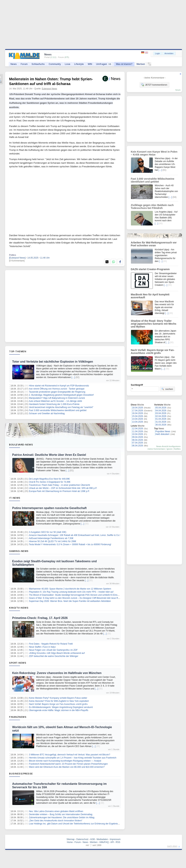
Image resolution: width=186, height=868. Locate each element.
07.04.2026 (138, 443)
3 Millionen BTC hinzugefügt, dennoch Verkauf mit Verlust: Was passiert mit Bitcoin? (69, 755)
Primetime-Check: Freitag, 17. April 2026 (40, 618)
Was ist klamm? (124, 64)
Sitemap (70, 839)
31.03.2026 (161, 422)
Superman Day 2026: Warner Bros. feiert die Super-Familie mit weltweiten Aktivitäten (70, 601)
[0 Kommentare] (17, 261)
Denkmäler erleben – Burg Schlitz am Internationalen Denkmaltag (61, 814)
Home (70, 842)
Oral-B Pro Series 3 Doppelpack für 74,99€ (50, 482)
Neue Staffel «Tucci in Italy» (42, 647)
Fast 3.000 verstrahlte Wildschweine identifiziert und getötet (58, 410)
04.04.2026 (161, 411)
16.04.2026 (138, 413)
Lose (68, 64)
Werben (141, 64)
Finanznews (18, 717)
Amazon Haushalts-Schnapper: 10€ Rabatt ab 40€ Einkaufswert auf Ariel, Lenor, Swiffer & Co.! (75, 535)
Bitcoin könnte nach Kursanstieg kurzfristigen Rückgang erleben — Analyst (65, 761)
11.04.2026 (138, 431)
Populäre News (163, 431)
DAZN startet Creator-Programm (150, 269)
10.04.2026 (138, 434)
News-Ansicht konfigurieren (168, 446)
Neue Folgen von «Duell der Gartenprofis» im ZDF (53, 650)
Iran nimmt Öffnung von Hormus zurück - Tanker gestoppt (57, 389)
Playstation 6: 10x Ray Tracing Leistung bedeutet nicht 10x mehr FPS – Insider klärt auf (71, 592)
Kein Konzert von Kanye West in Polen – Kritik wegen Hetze (154, 153)
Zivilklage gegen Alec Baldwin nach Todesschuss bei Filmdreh (152, 207)
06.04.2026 (138, 446)
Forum (24, 64)
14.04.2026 (138, 419)
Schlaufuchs (38, 64)
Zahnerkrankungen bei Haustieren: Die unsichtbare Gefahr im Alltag (62, 817)
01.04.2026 (161, 419)
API (112, 842)
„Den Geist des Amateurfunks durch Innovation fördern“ (56, 821)
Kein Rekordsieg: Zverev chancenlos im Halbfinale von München (57, 673)
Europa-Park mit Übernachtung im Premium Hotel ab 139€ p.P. (59, 491)
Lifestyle (79, 64)
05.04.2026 (161, 408)
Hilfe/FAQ (104, 842)
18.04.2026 (138, 408)
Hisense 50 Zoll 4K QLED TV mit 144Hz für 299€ (52, 541)
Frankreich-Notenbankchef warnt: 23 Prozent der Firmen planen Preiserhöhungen (68, 764)
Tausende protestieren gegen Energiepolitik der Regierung (57, 392)
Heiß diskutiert (162, 434)
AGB (92, 839)
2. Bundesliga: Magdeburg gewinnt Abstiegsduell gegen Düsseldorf (61, 395)
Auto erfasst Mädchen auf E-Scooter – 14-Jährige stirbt (55, 401)
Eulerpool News (49, 89)
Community (55, 64)
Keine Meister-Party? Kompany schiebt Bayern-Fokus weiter (58, 698)
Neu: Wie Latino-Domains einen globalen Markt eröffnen (56, 811)
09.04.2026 (138, 437)
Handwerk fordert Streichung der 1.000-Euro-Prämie (54, 404)
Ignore (169, 449)
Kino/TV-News (19, 608)
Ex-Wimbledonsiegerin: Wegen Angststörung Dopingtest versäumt (61, 707)
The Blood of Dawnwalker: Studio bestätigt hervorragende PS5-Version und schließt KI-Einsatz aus (77, 595)
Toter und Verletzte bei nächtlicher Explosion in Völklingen (53, 362)
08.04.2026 (138, 440)
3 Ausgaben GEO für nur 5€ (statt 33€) (47, 532)
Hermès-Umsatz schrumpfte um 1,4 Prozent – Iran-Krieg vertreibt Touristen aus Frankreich (73, 758)
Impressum (115, 839)
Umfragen (104, 64)
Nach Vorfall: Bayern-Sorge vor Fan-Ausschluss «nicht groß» (58, 704)
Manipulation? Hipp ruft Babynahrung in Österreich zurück (57, 398)
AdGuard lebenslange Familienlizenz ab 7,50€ (51, 538)
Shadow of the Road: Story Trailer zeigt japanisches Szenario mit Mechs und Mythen (154, 324)
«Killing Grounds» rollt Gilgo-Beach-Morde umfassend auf (57, 653)
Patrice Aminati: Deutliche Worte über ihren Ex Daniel (49, 455)
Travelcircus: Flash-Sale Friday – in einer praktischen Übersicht (59, 485)
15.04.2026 (138, 416)
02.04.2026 (161, 416)
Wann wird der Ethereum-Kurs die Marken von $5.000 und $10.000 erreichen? (67, 767)
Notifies (177, 449)
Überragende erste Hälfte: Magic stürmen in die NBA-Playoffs (59, 710)
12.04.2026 (138, 429)
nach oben (172, 846)
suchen (167, 389)
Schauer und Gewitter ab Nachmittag (47, 413)
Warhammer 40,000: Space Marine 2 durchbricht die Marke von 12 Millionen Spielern (70, 589)
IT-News (15, 498)
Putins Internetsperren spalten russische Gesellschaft (49, 508)
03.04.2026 (161, 413)
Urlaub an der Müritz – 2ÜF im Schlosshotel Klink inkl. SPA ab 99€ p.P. (63, 488)
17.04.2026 (138, 411)
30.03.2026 (161, 425)
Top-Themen (18, 351)
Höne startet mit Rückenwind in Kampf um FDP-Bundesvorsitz (59, 386)
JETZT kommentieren (154, 85)
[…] (73, 377)
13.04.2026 (138, 422)
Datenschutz (82, 839)
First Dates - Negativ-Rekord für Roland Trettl (51, 644)
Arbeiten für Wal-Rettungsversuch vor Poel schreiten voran (154, 244)
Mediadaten (102, 839)
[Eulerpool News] (17, 258)
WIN (90, 64)
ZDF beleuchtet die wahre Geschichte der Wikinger (53, 656)
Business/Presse (21, 774)
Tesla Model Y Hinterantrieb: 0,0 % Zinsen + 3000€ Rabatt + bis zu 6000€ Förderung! (70, 544)
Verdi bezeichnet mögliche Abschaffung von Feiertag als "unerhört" (61, 407)
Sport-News (18, 663)
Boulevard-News (21, 445)
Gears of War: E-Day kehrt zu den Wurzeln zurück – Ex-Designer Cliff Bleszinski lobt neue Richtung (77, 598)
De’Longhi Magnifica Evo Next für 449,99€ (49, 479)
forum (178, 90)
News (14, 64)
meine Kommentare (156, 449)
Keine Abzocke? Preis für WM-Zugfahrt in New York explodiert (59, 701)
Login (158, 53)
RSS (118, 842)
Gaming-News (19, 551)
